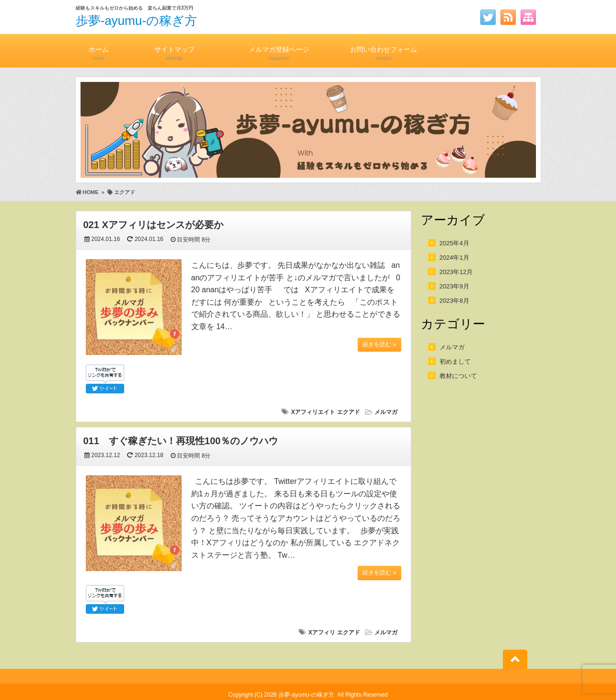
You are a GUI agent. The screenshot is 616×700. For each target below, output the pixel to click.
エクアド (349, 412)
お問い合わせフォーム (384, 49)
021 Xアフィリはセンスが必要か (153, 225)
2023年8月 (454, 301)
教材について (458, 376)
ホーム (99, 49)
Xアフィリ (322, 632)
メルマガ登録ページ (279, 49)
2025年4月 (454, 243)
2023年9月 (454, 286)
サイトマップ (174, 49)
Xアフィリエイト (313, 412)
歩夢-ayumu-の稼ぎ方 (136, 21)
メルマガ (386, 412)
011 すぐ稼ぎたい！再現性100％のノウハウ (181, 441)
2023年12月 (456, 272)
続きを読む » (379, 344)
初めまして (455, 361)
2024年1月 (454, 258)
